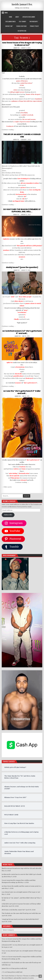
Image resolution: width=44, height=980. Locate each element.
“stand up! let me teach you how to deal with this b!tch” (20, 919)
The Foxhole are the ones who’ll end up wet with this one (21, 913)
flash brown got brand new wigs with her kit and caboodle (22, 868)
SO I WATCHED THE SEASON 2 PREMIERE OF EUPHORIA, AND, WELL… (22, 210)
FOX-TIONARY (23, 21)
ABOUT (17, 17)
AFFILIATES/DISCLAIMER (29, 17)
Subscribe (8, 515)
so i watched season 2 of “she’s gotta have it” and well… (22, 332)
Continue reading (9, 130)
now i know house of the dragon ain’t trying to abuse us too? (22, 44)
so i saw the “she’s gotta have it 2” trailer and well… (22, 392)
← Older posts (7, 487)
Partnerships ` (34, 21)
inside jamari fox (22, 4)
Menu (6, 13)
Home (10, 17)
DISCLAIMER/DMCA (11, 21)
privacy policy (34, 26)
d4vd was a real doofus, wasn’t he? (13, 910)
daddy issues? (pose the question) (22, 267)
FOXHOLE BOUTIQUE (21, 26)
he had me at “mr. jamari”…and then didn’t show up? (19, 898)
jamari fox (16, 48)
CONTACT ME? (9, 26)
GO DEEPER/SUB (22, 31)
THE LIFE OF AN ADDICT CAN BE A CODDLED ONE (22, 135)
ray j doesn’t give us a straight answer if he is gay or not (21, 892)
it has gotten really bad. (19, 968)
